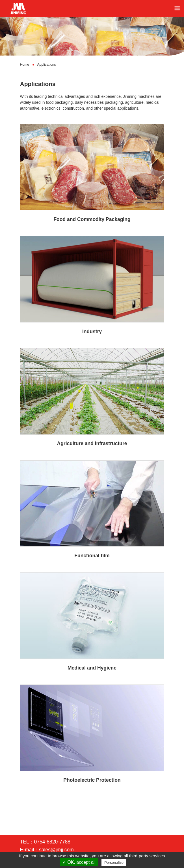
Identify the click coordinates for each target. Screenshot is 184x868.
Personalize (114, 863)
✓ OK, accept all (79, 862)
